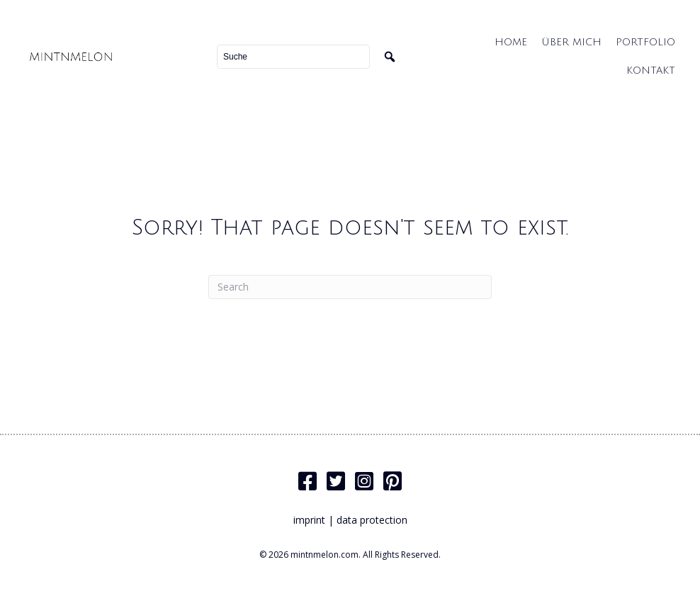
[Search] (350, 287)
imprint (309, 520)
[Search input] (293, 57)
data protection (372, 520)
